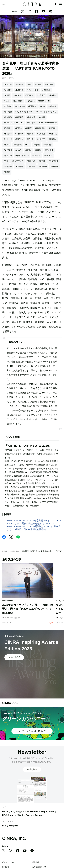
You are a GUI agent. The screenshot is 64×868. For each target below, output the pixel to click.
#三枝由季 (47, 145)
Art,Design (15, 551)
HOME (5, 551)
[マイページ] (4, 4)
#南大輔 (42, 161)
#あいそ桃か (18, 101)
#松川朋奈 (32, 106)
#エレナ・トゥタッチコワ (46, 112)
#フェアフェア (18, 161)
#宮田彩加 (8, 112)
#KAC (28, 145)
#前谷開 (42, 117)
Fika (4, 826)
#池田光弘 (29, 95)
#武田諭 (28, 150)
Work (21, 815)
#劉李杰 (7, 172)
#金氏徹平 (8, 90)
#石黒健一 (8, 128)
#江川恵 (30, 139)
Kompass (14, 826)
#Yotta (42, 106)
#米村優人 (55, 167)
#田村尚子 (19, 90)
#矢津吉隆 (53, 106)
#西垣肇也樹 (40, 128)
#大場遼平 (41, 139)
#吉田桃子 (43, 167)
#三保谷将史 (54, 161)
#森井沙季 (8, 167)
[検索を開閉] (56, 4)
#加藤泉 (38, 84)
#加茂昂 (7, 95)
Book (52, 811)
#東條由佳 (49, 150)
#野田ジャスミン (22, 156)
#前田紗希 (31, 161)
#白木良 (19, 150)
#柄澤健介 (53, 139)
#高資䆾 (37, 145)
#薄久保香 (49, 84)
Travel (29, 815)
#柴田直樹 (8, 150)
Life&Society (9, 815)
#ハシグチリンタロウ (24, 112)
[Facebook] (36, 12)
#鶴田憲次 (53, 128)
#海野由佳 (19, 139)
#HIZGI (7, 101)
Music (5, 811)
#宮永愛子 (41, 95)
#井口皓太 (18, 95)
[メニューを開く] (60, 4)
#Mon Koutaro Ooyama (48, 123)
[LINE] (51, 12)
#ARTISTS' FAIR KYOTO (14, 123)
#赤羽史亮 (30, 101)
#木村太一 (8, 134)
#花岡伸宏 (8, 106)
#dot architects (44, 101)
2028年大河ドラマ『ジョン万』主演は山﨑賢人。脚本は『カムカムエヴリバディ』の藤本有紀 (28, 609)
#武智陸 (38, 150)
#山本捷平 (31, 167)
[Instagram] (30, 12)
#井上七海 (8, 139)
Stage (44, 811)
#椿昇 (29, 84)
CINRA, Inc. (14, 838)
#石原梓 (19, 128)
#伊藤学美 (53, 134)
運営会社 (36, 862)
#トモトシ (8, 156)
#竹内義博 (31, 117)
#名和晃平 (46, 90)
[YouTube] (44, 12)
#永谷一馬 (48, 156)
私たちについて (8, 862)
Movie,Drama (31, 811)
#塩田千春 (19, 84)
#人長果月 (41, 134)
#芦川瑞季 (31, 123)
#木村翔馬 (19, 134)
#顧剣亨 (28, 128)
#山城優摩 (19, 167)
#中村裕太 (53, 95)
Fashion (39, 815)
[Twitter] (23, 12)
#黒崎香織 (18, 145)
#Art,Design (20, 106)
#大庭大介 (8, 84)
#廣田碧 (30, 134)
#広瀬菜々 (36, 156)
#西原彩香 (19, 117)
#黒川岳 (7, 145)
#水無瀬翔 (8, 117)
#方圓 (6, 161)
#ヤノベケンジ (33, 90)
